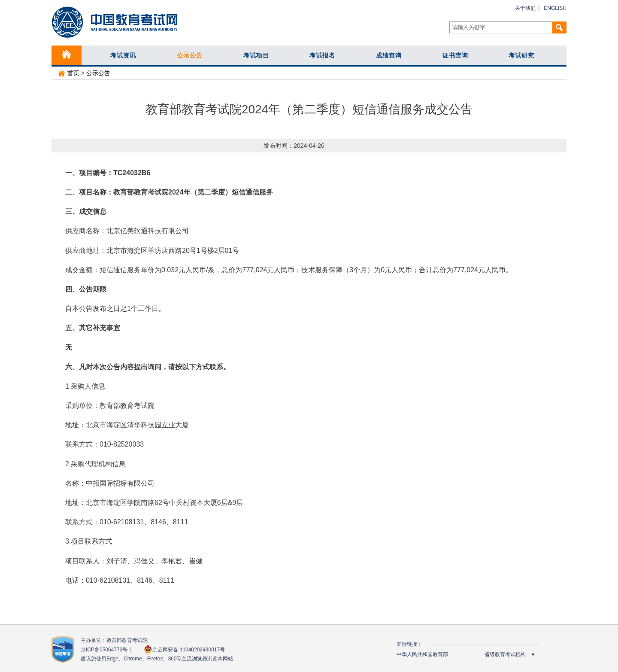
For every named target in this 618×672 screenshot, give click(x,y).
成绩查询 (389, 55)
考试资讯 (123, 55)
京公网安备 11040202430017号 (184, 649)
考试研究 (521, 55)
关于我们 (525, 8)
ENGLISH (555, 8)
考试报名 (322, 55)
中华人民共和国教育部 (422, 654)
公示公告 (190, 55)
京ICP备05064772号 (106, 650)
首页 (69, 73)
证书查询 (455, 55)
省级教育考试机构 (505, 654)
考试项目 (256, 55)
